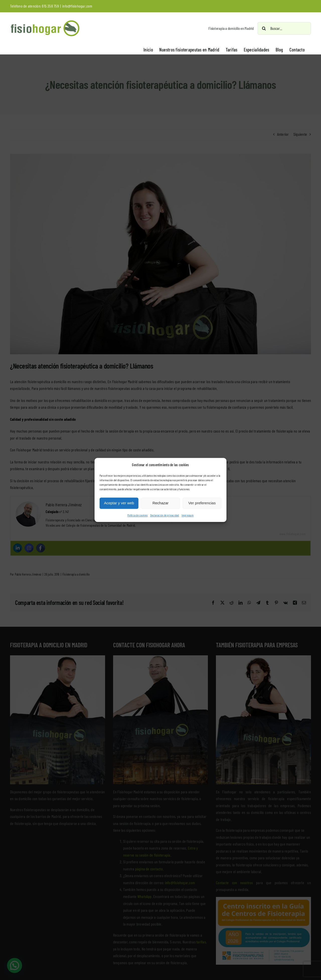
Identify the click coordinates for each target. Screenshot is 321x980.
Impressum (188, 515)
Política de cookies (138, 515)
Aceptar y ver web (119, 503)
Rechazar (160, 503)
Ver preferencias (202, 503)
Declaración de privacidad (165, 515)
